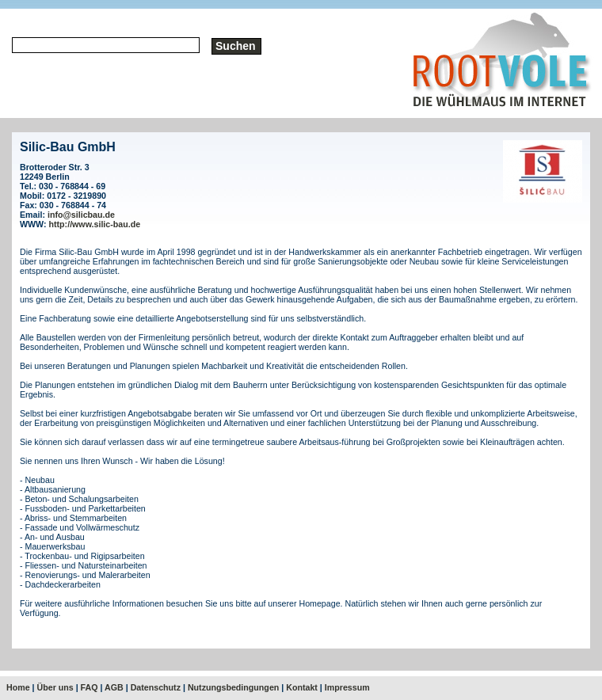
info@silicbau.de (81, 215)
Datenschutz (156, 687)
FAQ (90, 687)
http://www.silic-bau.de (95, 224)
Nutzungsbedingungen (233, 687)
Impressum (347, 687)
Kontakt (302, 687)
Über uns (55, 687)
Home (18, 687)
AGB (114, 687)
